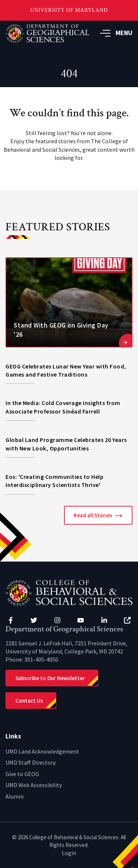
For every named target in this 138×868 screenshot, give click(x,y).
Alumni (15, 796)
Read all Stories (93, 515)
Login (69, 853)
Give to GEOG (22, 774)
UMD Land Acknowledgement (42, 751)
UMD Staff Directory (31, 762)
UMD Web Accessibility (34, 785)
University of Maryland (69, 10)
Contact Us (29, 701)
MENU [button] (116, 33)
